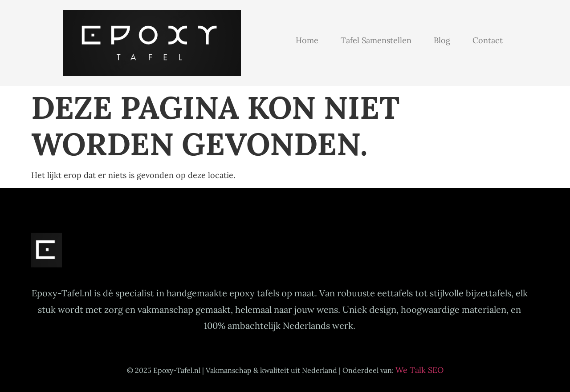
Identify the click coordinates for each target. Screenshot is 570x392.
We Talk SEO (419, 370)
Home (307, 40)
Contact (488, 40)
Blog (442, 40)
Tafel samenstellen (376, 40)
